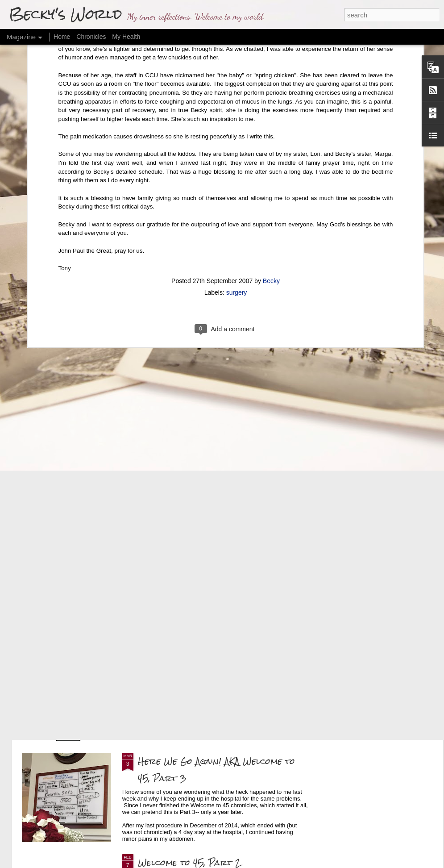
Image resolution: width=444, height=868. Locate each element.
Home (62, 37)
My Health (126, 37)
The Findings (164, 660)
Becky (271, 175)
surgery (237, 186)
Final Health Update (183, 558)
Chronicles (91, 37)
